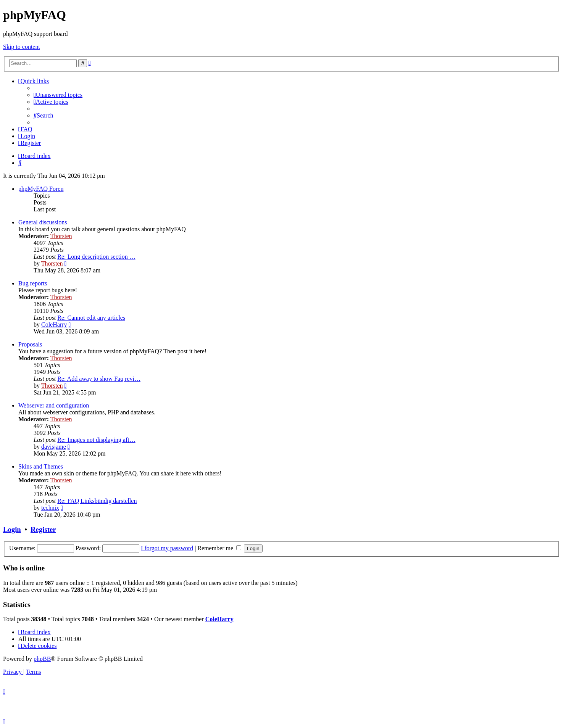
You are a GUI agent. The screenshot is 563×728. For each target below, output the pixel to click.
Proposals (30, 344)
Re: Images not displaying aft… (96, 440)
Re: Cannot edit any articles (91, 318)
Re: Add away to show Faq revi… (99, 379)
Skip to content (22, 47)
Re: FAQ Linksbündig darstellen (97, 501)
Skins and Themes (41, 466)
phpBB (42, 659)
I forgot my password (167, 548)
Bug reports (33, 283)
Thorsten (61, 236)
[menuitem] (58, 95)
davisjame (54, 447)
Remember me (219, 548)
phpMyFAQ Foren (41, 189)
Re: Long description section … (96, 257)
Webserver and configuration (54, 405)
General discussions (43, 222)
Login (12, 529)
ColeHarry (54, 325)
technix (50, 508)
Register (43, 529)
